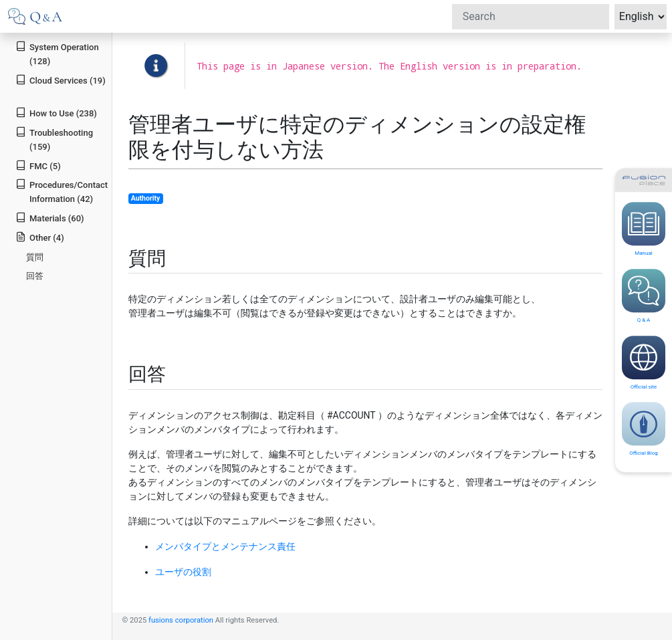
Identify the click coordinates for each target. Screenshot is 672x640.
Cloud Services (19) (61, 80)
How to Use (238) (56, 113)
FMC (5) (38, 166)
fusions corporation (181, 620)
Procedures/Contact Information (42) (62, 191)
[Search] (531, 17)
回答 (35, 276)
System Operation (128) (57, 54)
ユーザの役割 (183, 572)
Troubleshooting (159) (54, 139)
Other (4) (40, 237)
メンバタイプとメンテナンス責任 (225, 546)
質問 (35, 257)
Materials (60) (49, 218)
